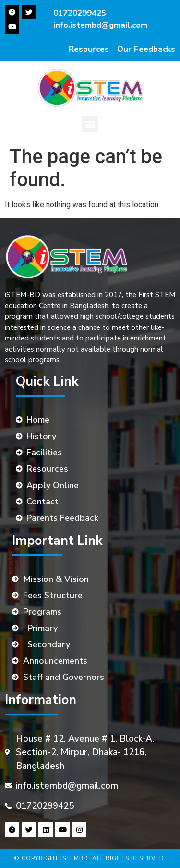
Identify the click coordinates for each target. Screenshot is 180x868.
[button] (90, 124)
